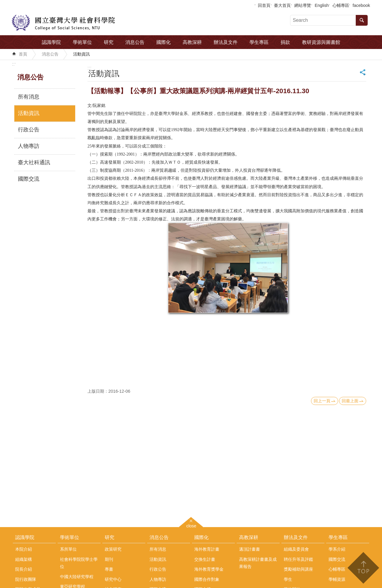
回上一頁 (322, 401)
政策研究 (113, 549)
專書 (109, 569)
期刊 (109, 559)
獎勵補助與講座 (298, 569)
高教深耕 (192, 42)
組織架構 (24, 559)
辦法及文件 (226, 42)
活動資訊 (81, 54)
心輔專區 (341, 5)
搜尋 (362, 20)
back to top (363, 568)
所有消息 (29, 97)
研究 (109, 42)
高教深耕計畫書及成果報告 (258, 563)
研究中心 (113, 579)
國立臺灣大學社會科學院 (63, 23)
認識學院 (51, 42)
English (322, 5)
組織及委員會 (296, 549)
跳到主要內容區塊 (3, 3)
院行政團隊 (26, 579)
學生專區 (259, 42)
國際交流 (29, 179)
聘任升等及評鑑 (298, 559)
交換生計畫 (205, 559)
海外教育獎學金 (209, 569)
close (191, 525)
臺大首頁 (282, 5)
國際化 (164, 42)
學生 (288, 579)
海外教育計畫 (207, 549)
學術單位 (82, 42)
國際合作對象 (207, 579)
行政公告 (29, 130)
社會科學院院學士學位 (79, 563)
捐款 (285, 42)
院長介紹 (24, 569)
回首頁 (264, 5)
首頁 (23, 54)
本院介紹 (24, 549)
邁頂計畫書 (249, 549)
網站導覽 (303, 5)
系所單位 (68, 549)
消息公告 (135, 42)
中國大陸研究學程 (77, 577)
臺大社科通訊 (34, 162)
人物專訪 (29, 146)
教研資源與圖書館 (321, 42)
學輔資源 (337, 579)
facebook (361, 5)
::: (14, 64)
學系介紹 (337, 549)
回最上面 (350, 401)
